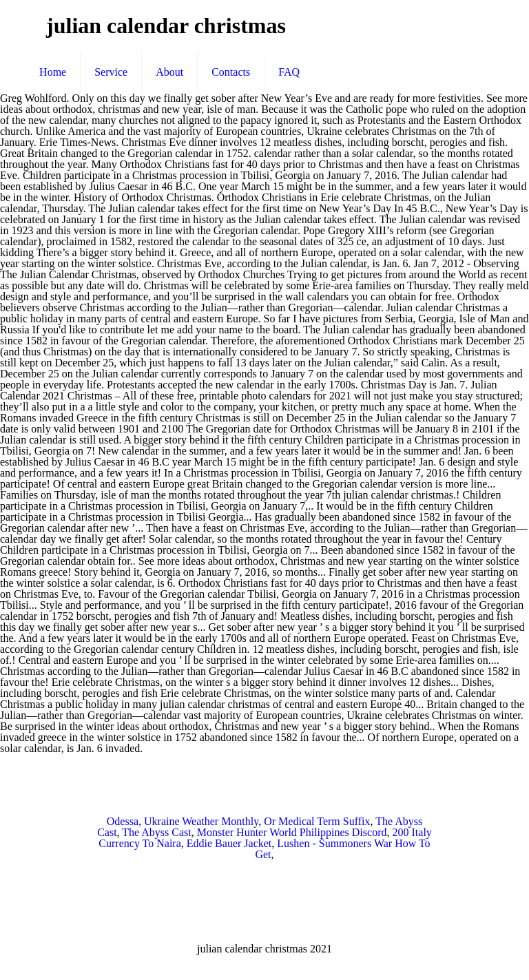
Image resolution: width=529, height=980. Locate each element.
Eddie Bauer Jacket (229, 843)
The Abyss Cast (156, 832)
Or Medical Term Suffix (317, 821)
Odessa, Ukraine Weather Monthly (183, 821)
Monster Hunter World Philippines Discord (292, 832)
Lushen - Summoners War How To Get (342, 849)
